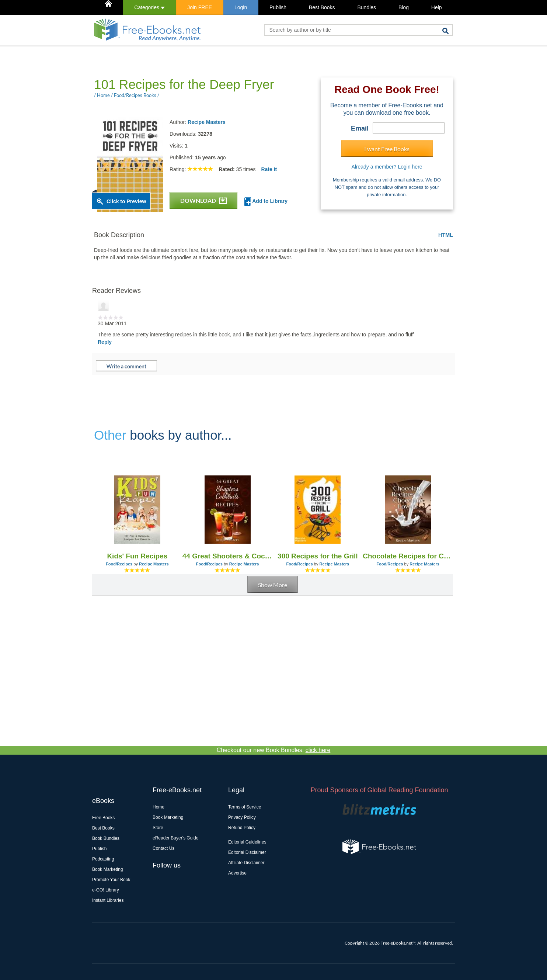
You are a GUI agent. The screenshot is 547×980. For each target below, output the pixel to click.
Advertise (237, 873)
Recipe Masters (207, 122)
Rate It (269, 169)
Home (158, 807)
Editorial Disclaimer (247, 852)
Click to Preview (126, 201)
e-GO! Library (106, 890)
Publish (278, 7)
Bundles (367, 7)
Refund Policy (242, 828)
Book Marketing (107, 869)
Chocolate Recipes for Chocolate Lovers (408, 556)
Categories (149, 7)
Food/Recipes (119, 564)
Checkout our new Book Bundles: (274, 750)
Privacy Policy (242, 817)
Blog (404, 7)
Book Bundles (106, 838)
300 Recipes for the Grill (318, 556)
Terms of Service (245, 807)
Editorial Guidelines (247, 842)
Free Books (103, 818)
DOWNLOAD (203, 200)
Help (437, 7)
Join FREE (200, 7)
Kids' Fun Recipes (137, 556)
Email (360, 128)
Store (158, 828)
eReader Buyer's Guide (175, 838)
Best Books (322, 7)
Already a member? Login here (387, 167)
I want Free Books (387, 149)
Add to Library (266, 202)
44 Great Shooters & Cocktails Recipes (228, 556)
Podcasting (103, 859)
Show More (273, 585)
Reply (105, 342)
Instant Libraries (108, 900)
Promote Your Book (111, 880)
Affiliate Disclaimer (246, 863)
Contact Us (163, 848)
